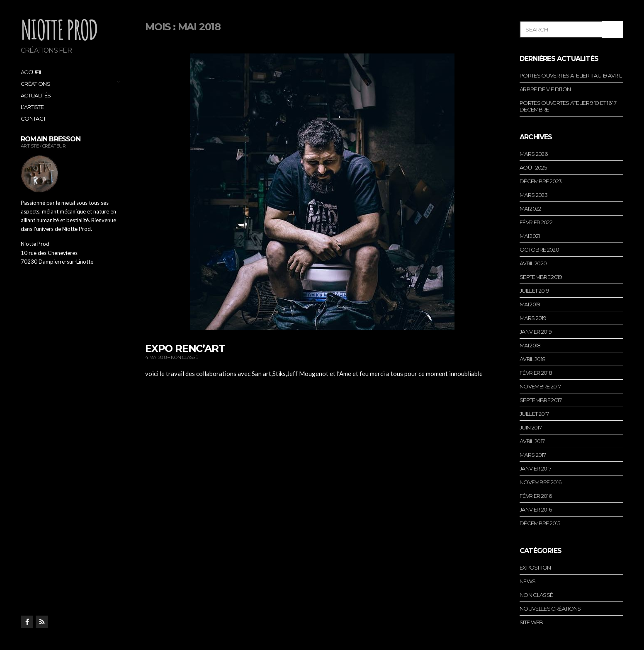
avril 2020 (533, 263)
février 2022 (536, 222)
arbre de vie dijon (545, 89)
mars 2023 (533, 195)
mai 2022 (530, 209)
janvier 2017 (535, 468)
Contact (33, 119)
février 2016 (536, 496)
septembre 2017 (541, 400)
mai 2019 (530, 304)
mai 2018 (530, 345)
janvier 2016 (536, 509)
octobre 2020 (539, 250)
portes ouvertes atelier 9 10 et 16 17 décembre (568, 106)
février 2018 (536, 373)
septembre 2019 (541, 277)
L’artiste (32, 107)
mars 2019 (533, 318)
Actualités (36, 95)
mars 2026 (533, 154)
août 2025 (533, 167)
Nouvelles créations (550, 609)
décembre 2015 (540, 523)
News (527, 581)
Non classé (185, 357)
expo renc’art (185, 348)
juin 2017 (531, 427)
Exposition (535, 568)
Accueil (32, 72)
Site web (531, 622)
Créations (35, 84)
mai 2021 (530, 236)
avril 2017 (532, 441)
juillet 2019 (534, 291)
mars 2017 (533, 455)
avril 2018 (533, 359)
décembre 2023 (541, 181)
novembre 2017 (540, 386)
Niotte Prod (59, 29)
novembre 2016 (541, 482)
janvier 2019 (536, 332)
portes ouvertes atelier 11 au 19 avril (571, 75)
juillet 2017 (534, 414)
